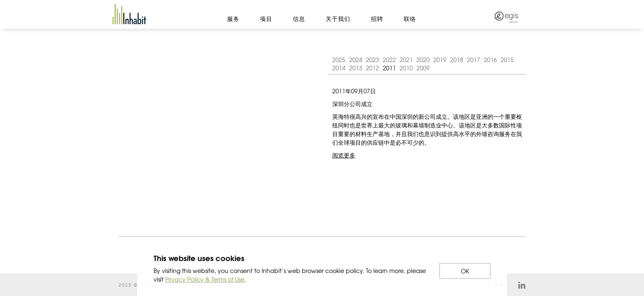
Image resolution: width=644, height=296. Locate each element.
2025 (339, 60)
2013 (356, 68)
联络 (410, 18)
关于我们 (338, 18)
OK (465, 271)
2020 (423, 60)
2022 (389, 60)
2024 (356, 60)
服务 (233, 18)
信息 (299, 18)
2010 (406, 68)
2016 (490, 60)
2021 (406, 60)
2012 (373, 68)
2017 (474, 60)
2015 (507, 60)
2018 (457, 60)
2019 (440, 60)
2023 (373, 60)
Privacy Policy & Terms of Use (205, 279)
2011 (389, 68)
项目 (266, 18)
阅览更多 (344, 155)
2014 (339, 68)
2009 (423, 68)
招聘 (377, 18)
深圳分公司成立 (352, 104)
